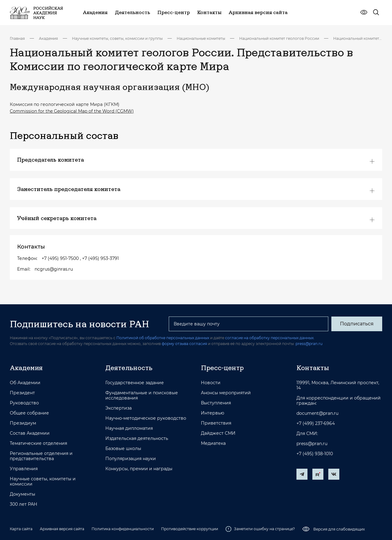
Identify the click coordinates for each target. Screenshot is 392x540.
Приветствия (216, 423)
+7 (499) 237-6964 (316, 424)
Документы (23, 494)
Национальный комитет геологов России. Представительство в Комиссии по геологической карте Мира (358, 38)
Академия (48, 38)
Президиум (23, 423)
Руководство (24, 403)
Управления (24, 469)
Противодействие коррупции (190, 529)
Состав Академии (30, 433)
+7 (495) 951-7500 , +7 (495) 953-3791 (80, 258)
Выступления (216, 403)
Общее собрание (29, 413)
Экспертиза (119, 408)
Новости (211, 383)
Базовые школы (123, 449)
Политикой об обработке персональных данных (163, 338)
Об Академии (25, 383)
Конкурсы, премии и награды (139, 469)
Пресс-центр (222, 368)
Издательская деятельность (137, 439)
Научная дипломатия (129, 428)
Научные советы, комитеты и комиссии (43, 482)
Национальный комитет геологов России (279, 38)
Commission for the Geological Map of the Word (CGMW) (72, 111)
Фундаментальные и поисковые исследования (142, 396)
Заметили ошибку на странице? (260, 529)
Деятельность (129, 368)
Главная (17, 38)
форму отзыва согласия (184, 344)
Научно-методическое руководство (146, 418)
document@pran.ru (317, 413)
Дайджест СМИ (218, 433)
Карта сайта (21, 529)
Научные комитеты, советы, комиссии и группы (117, 38)
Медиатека (213, 443)
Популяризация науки (131, 459)
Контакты (313, 368)
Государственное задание (135, 383)
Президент (22, 393)
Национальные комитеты (201, 38)
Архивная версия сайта (62, 529)
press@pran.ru (309, 344)
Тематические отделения (38, 443)
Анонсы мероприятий (226, 393)
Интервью (213, 413)
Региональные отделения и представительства (41, 456)
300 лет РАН (24, 504)
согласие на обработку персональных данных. (270, 338)
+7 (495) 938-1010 (315, 454)
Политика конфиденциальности (123, 529)
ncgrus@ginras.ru (54, 269)
